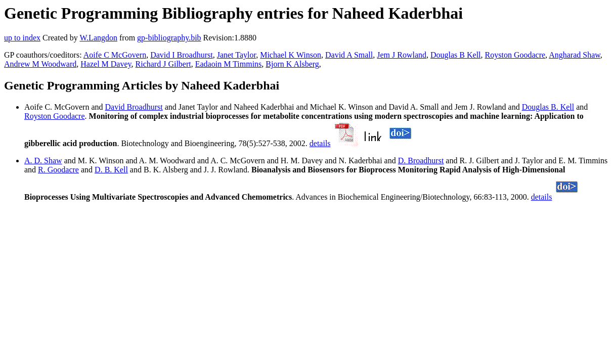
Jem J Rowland (402, 55)
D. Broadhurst (421, 161)
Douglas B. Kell (548, 107)
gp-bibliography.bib (169, 38)
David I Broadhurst (182, 55)
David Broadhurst (134, 107)
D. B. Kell (111, 170)
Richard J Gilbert (163, 64)
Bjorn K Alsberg (292, 64)
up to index (22, 38)
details (320, 143)
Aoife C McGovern (115, 55)
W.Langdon (98, 38)
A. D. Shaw (43, 161)
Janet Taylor (236, 55)
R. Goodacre (58, 170)
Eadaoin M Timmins (229, 64)
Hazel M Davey (106, 64)
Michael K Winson (291, 55)
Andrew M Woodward (40, 64)
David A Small (349, 55)
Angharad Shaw (575, 55)
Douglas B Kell (456, 55)
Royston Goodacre (515, 55)
